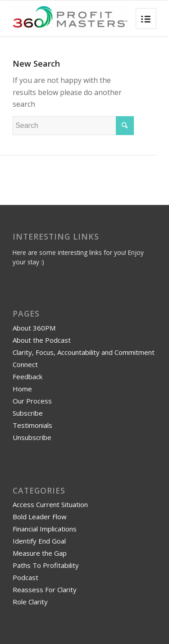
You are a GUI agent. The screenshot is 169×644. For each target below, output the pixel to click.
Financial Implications (45, 529)
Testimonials (32, 425)
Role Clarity (30, 602)
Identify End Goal (39, 541)
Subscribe (28, 413)
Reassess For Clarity (45, 590)
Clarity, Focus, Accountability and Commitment (84, 352)
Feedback (27, 376)
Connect (25, 364)
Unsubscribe (32, 437)
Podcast (25, 577)
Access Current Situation (50, 504)
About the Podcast (42, 340)
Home (22, 389)
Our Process (32, 401)
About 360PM (34, 328)
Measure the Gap (40, 553)
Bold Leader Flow (40, 517)
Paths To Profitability (46, 565)
